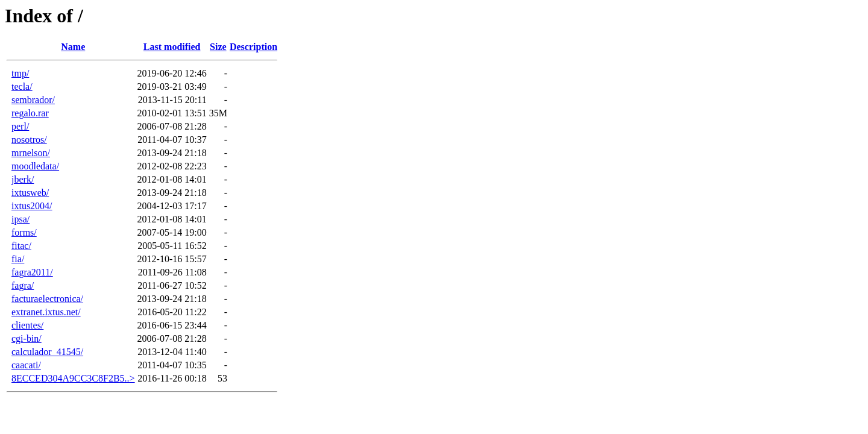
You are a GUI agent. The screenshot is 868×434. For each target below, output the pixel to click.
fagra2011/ (32, 272)
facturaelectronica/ (47, 299)
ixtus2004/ (32, 206)
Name (73, 47)
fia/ (18, 259)
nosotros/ (29, 140)
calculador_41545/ (47, 352)
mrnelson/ (31, 153)
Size (218, 47)
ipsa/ (20, 219)
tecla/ (22, 86)
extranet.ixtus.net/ (46, 312)
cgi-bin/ (27, 338)
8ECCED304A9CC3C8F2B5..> (73, 378)
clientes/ (27, 325)
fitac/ (21, 246)
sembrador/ (33, 100)
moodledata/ (35, 166)
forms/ (24, 232)
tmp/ (20, 73)
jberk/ (23, 179)
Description (253, 47)
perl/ (20, 126)
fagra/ (23, 285)
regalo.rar (30, 113)
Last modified (172, 47)
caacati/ (26, 365)
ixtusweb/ (30, 193)
